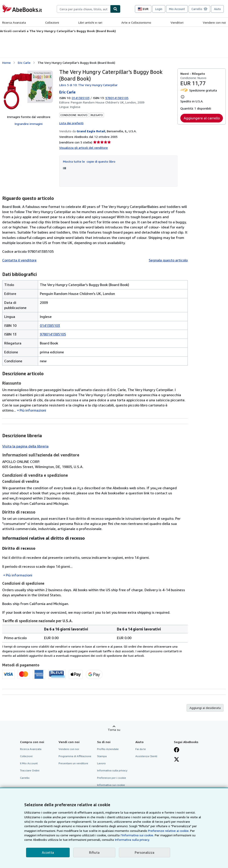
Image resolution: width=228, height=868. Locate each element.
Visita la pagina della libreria (25, 446)
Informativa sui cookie (111, 785)
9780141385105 (53, 334)
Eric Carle (24, 63)
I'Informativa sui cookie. (137, 835)
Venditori (177, 22)
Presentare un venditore (73, 763)
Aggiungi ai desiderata (205, 708)
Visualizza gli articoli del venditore (83, 148)
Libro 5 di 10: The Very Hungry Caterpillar (88, 85)
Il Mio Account (29, 763)
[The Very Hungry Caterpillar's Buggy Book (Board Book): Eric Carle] (28, 90)
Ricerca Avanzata (14, 22)
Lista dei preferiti (71, 123)
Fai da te (141, 749)
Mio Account (177, 9)
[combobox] (83, 9)
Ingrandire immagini (28, 124)
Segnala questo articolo (168, 260)
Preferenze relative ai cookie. (169, 831)
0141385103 (81, 98)
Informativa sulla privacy (112, 770)
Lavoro (101, 763)
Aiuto (217, 9)
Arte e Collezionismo (136, 22)
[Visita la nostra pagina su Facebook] (177, 750)
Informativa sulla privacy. (132, 840)
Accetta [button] (48, 852)
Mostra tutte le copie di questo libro (89, 161)
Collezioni (52, 22)
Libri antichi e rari (90, 22)
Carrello (25, 778)
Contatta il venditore (19, 260)
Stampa (102, 756)
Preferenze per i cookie (112, 778)
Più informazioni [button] (33, 410)
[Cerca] (115, 9)
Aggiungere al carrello (202, 118)
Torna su (114, 730)
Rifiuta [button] (94, 852)
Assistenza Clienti (146, 756)
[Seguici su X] (177, 760)
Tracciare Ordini (30, 770)
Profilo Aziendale (108, 749)
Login (159, 9)
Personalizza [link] (145, 852)
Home (6, 63)
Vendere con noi (214, 22)
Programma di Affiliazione (75, 756)
